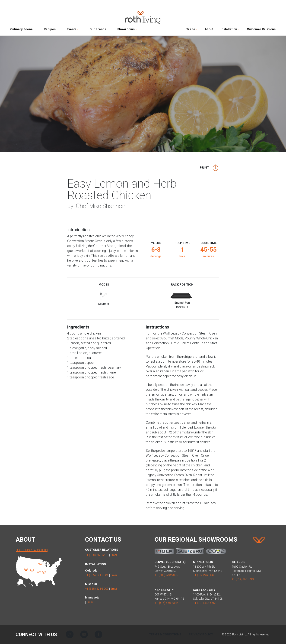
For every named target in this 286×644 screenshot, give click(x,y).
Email (114, 555)
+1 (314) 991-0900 (243, 579)
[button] (73, 30)
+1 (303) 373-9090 (166, 575)
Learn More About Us (32, 550)
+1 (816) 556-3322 (166, 603)
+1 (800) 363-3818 (97, 555)
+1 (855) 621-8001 (97, 575)
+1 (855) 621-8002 (97, 589)
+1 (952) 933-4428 (205, 575)
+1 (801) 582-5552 (205, 603)
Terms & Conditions (165, 634)
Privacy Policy (201, 634)
